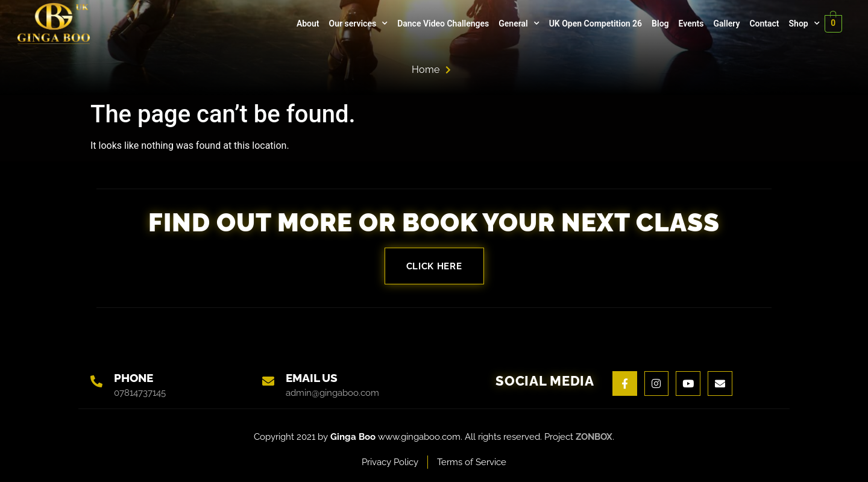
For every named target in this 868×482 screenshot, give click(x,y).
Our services (357, 23)
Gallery (726, 23)
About (307, 23)
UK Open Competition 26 (594, 23)
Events (690, 23)
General (518, 23)
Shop (803, 23)
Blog (659, 23)
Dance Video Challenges (442, 23)
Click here (434, 266)
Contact (763, 23)
